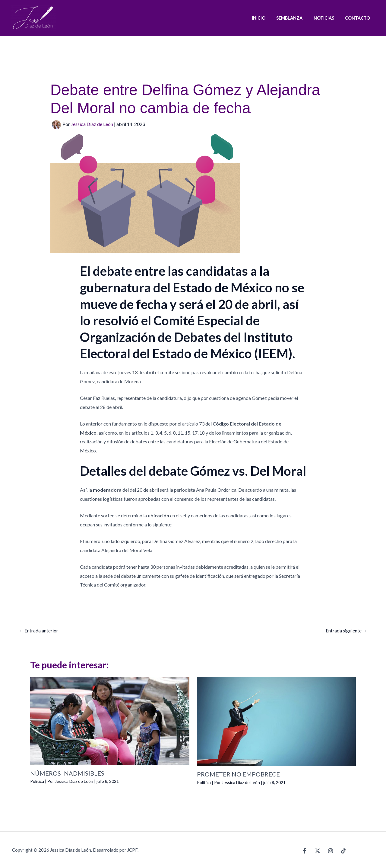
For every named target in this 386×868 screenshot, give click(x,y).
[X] (318, 850)
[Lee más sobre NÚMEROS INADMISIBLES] (110, 720)
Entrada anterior (38, 630)
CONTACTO (359, 18)
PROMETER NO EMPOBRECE (238, 774)
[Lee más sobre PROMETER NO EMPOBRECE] (277, 721)
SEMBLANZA (295, 18)
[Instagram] (331, 850)
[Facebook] (305, 850)
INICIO (266, 18)
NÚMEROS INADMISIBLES (67, 773)
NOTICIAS (327, 18)
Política (37, 781)
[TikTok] (343, 850)
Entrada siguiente (346, 630)
